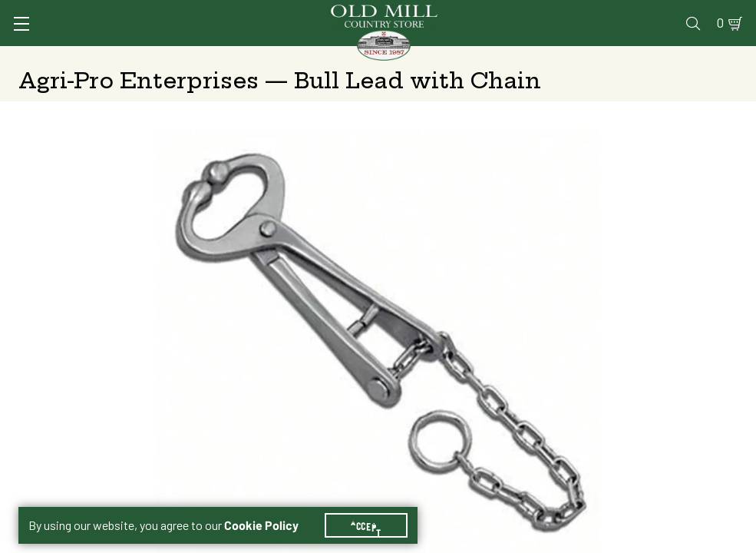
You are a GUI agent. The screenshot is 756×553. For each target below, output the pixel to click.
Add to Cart (608, 417)
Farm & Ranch (658, 58)
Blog (677, 13)
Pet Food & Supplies (439, 58)
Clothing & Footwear (557, 58)
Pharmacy (486, 13)
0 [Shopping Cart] (711, 13)
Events (627, 13)
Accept (375, 507)
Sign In (165, 13)
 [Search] (720, 58)
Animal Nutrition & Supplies (301, 58)
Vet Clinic (413, 13)
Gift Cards (560, 13)
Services (342, 13)
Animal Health (179, 58)
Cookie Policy (271, 507)
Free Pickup (624, 295)
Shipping (429, 295)
